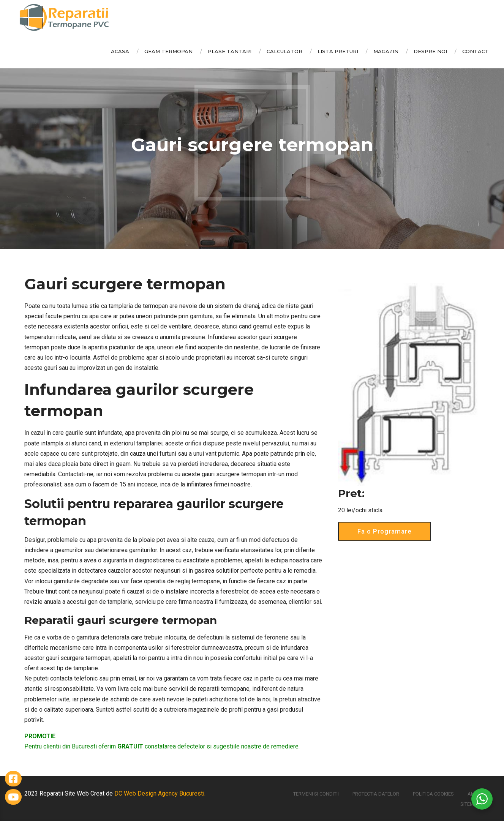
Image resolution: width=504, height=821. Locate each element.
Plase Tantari (230, 51)
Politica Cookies (433, 794)
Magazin (386, 51)
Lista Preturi (338, 51)
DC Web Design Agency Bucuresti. (160, 793)
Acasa (120, 51)
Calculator (284, 51)
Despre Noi (430, 51)
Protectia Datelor (376, 794)
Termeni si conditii (316, 794)
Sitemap (470, 804)
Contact (476, 51)
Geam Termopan (168, 51)
